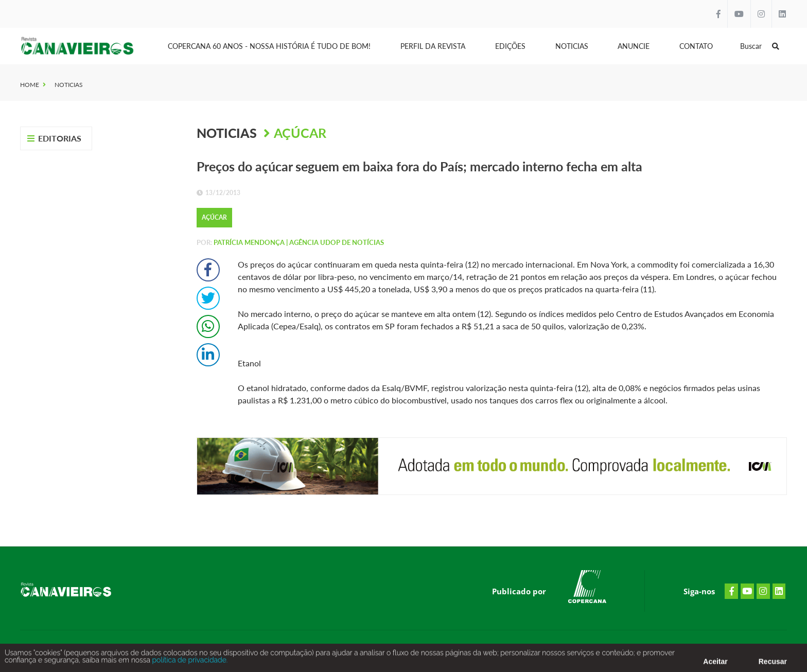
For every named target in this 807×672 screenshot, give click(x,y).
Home (30, 85)
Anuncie (634, 46)
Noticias (572, 46)
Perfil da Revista (433, 46)
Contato (696, 46)
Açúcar (300, 133)
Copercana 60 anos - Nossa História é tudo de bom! (269, 46)
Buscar (760, 46)
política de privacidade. (189, 663)
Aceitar (715, 664)
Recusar (773, 664)
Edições (510, 46)
